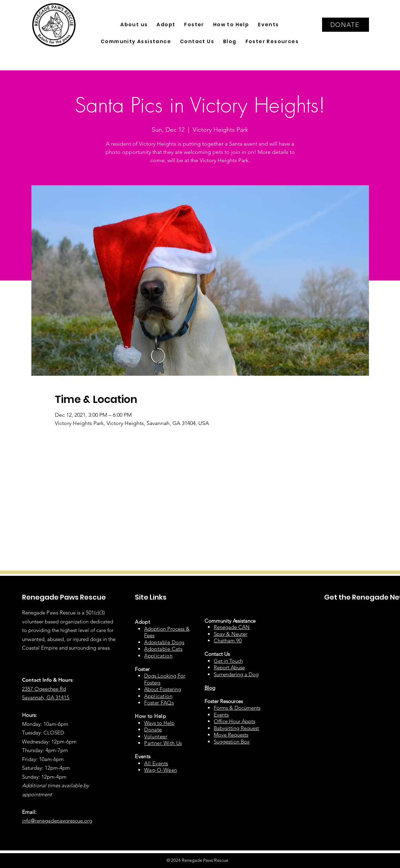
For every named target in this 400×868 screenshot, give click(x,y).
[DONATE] (346, 25)
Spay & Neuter (231, 634)
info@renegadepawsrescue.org (57, 821)
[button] (134, 25)
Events (221, 715)
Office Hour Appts (234, 721)
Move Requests (231, 735)
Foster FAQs (159, 703)
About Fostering (163, 689)
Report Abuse (229, 667)
